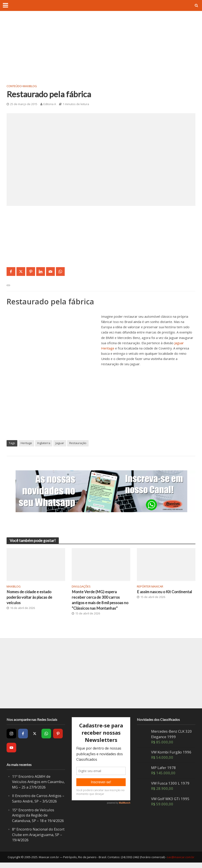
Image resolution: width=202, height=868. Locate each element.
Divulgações (81, 586)
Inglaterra (44, 443)
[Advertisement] (101, 50)
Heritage (26, 443)
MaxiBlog (30, 86)
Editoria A (50, 104)
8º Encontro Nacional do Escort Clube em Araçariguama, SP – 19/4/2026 (38, 840)
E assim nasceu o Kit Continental (164, 592)
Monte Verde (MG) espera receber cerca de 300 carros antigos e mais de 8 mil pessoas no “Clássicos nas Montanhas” (100, 600)
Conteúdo (14, 86)
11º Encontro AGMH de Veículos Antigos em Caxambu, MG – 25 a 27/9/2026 (38, 782)
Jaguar (60, 443)
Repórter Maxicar (150, 586)
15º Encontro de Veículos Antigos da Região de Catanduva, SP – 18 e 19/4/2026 (33, 818)
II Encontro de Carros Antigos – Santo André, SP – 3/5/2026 (38, 799)
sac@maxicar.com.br (181, 863)
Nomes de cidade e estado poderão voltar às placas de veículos (30, 597)
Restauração (78, 443)
